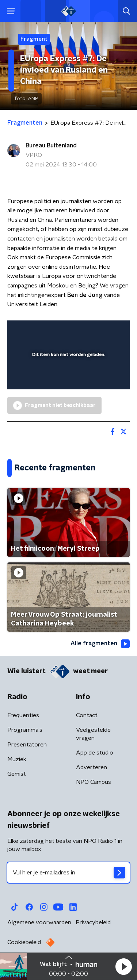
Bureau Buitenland (51, 146)
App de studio (95, 753)
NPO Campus (94, 782)
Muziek (17, 759)
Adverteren (92, 767)
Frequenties (23, 715)
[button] (123, 966)
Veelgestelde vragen (93, 734)
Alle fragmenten (100, 644)
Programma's (25, 730)
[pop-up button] (90, 331)
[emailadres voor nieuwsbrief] (68, 873)
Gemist (17, 774)
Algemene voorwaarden (39, 922)
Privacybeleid (93, 922)
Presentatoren (27, 745)
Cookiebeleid (24, 942)
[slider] (67, 377)
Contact (87, 715)
